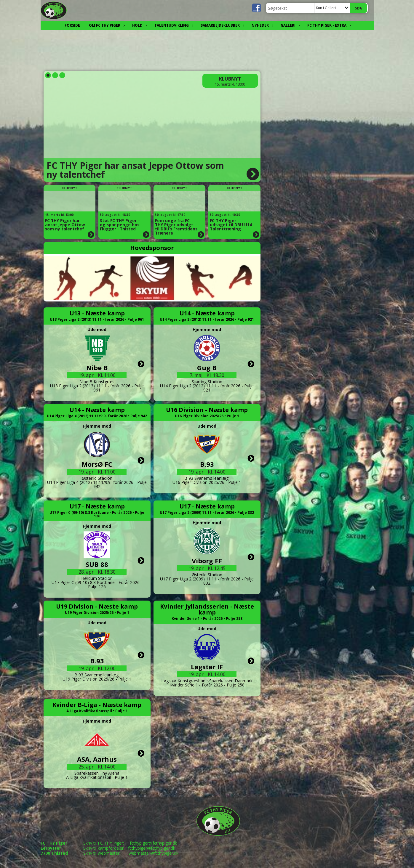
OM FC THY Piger (106, 25)
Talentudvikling (173, 25)
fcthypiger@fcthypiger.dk (153, 843)
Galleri (290, 25)
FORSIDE (72, 25)
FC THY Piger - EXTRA (328, 25)
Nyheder (262, 25)
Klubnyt (230, 79)
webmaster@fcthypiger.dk (154, 853)
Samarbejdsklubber (222, 25)
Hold (139, 25)
